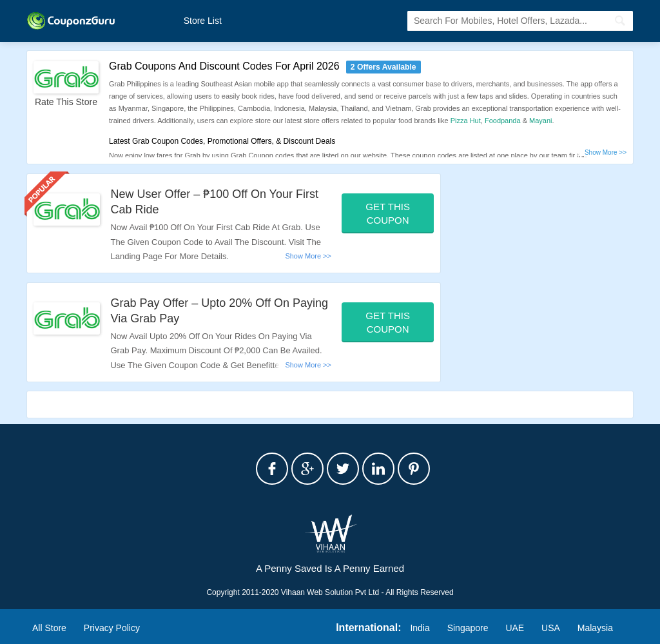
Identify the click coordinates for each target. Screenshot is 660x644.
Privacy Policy (112, 628)
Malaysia (595, 628)
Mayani (540, 121)
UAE (515, 628)
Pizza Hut (466, 121)
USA (551, 628)
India (420, 628)
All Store (49, 628)
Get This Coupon (388, 213)
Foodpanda (503, 121)
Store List (203, 21)
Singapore (468, 628)
